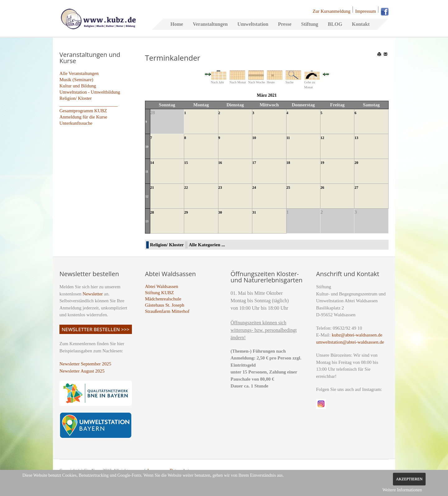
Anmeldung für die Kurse (83, 117)
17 (254, 163)
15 (186, 163)
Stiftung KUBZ (159, 293)
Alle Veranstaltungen (79, 73)
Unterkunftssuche (76, 123)
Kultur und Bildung (78, 86)
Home (177, 24)
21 (152, 188)
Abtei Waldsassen (161, 286)
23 (220, 188)
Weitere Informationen (402, 490)
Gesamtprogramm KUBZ (83, 111)
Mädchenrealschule (163, 299)
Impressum (366, 11)
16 (220, 163)
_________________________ (89, 104)
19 (322, 163)
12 (322, 138)
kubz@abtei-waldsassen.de (357, 335)
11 (288, 138)
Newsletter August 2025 (82, 371)
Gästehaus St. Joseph (165, 305)
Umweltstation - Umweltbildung (90, 92)
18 (288, 163)
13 (356, 138)
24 (254, 188)
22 (186, 188)
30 (220, 212)
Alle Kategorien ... (207, 245)
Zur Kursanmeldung (331, 11)
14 (152, 163)
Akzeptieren (409, 479)
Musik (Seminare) (76, 80)
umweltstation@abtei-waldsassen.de (350, 342)
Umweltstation (253, 24)
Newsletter (93, 294)
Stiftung (310, 24)
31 (254, 212)
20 (356, 163)
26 (322, 188)
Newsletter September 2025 (85, 364)
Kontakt (361, 24)
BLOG (335, 24)
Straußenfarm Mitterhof (167, 311)
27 (356, 188)
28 (152, 212)
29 (186, 212)
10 (147, 147)
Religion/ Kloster (76, 98)
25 (288, 188)
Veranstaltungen (210, 24)
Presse (285, 24)
